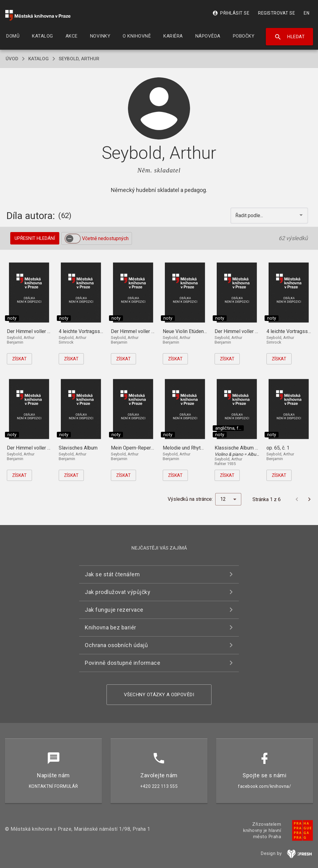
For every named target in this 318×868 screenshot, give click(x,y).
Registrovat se (277, 13)
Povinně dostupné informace (123, 663)
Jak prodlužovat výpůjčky (118, 592)
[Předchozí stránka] (297, 499)
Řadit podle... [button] (250, 215)
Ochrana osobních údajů (116, 645)
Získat (19, 359)
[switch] (73, 239)
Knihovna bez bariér (111, 627)
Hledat (290, 37)
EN (307, 13)
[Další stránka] (309, 499)
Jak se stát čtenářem (112, 574)
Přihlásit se (231, 13)
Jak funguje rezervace (114, 610)
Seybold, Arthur (79, 59)
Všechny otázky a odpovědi (159, 695)
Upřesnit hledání (35, 238)
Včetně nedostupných (105, 238)
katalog (39, 59)
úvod (12, 59)
